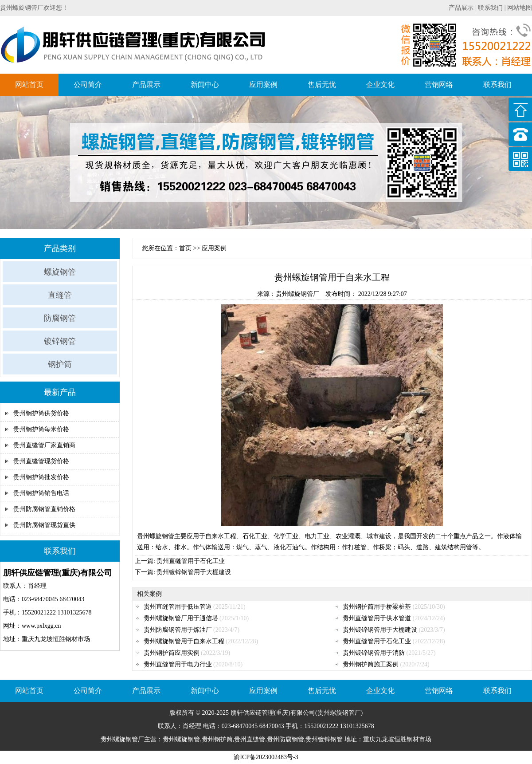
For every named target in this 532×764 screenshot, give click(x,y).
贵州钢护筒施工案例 (371, 664)
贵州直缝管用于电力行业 (178, 664)
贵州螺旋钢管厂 (297, 294)
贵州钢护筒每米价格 (41, 429)
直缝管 (60, 295)
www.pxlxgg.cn (41, 626)
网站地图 (520, 8)
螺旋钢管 (60, 272)
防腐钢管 (60, 318)
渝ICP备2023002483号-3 (266, 757)
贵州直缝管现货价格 (41, 461)
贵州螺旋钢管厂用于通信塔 (181, 618)
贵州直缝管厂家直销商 (44, 445)
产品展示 (461, 8)
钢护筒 (60, 364)
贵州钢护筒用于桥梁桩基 (377, 607)
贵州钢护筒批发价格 (41, 477)
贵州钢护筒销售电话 (41, 493)
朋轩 (237, 713)
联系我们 (490, 8)
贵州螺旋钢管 (156, 536)
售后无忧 (322, 85)
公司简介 (88, 85)
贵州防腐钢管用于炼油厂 (178, 630)
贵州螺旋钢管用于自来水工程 (184, 641)
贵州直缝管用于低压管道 (178, 607)
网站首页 (29, 85)
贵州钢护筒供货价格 (41, 413)
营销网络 (439, 85)
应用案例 (263, 85)
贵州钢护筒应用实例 (172, 653)
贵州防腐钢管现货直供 (44, 525)
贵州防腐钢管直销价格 (44, 509)
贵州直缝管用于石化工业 (191, 561)
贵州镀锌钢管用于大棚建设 (194, 572)
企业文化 (380, 85)
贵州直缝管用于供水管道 (377, 618)
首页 (185, 248)
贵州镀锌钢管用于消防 (374, 653)
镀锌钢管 (60, 341)
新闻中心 (205, 85)
